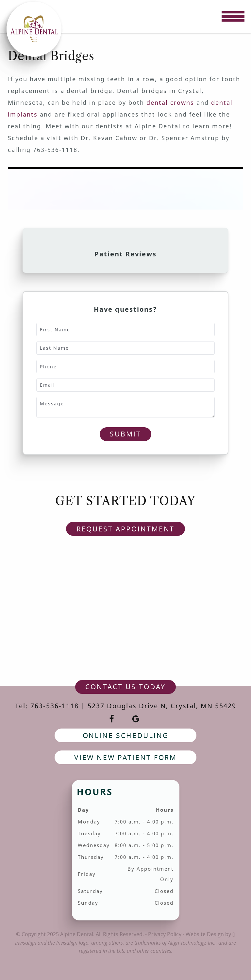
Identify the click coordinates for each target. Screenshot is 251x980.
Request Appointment (126, 529)
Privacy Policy (165, 934)
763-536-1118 (55, 706)
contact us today (125, 687)
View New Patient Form (126, 757)
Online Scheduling (126, 735)
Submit (125, 434)
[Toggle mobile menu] (233, 17)
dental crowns (170, 102)
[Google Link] (136, 719)
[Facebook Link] (112, 719)
